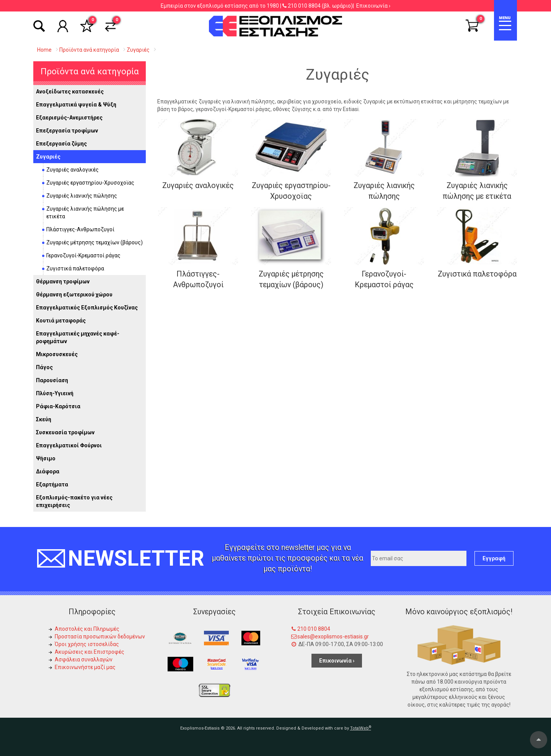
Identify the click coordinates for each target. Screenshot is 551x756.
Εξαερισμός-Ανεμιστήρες (69, 118)
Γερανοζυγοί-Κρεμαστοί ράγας (83, 255)
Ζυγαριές (48, 157)
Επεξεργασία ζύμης (61, 144)
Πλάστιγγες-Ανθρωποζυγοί (80, 229)
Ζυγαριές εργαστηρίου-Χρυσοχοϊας (90, 183)
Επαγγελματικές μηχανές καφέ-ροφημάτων (78, 337)
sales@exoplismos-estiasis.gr (333, 637)
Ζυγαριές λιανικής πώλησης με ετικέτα (85, 213)
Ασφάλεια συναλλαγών (84, 659)
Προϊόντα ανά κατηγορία (90, 71)
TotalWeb (361, 728)
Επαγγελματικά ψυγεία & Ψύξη (76, 105)
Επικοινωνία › (373, 6)
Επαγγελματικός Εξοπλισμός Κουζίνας (87, 308)
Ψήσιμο (46, 458)
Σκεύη (44, 419)
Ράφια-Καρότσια (58, 406)
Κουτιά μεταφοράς (61, 321)
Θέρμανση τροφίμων (63, 281)
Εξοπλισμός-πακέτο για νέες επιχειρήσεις (74, 501)
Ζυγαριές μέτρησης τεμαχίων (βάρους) (95, 242)
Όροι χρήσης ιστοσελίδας (87, 644)
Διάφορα (48, 471)
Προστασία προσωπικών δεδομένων (100, 637)
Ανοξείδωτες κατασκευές (70, 92)
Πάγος (44, 367)
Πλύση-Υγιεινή (55, 393)
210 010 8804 (304, 6)
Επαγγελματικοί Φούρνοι (69, 445)
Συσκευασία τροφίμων (65, 432)
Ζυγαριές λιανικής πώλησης (82, 196)
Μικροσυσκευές (57, 354)
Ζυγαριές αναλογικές (73, 170)
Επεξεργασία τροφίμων (67, 131)
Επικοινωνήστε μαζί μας (85, 667)
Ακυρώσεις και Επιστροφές (90, 652)
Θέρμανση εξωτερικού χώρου (74, 295)
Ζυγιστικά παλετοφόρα (75, 268)
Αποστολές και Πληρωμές (87, 629)
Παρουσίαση (52, 380)
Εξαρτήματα (52, 484)
